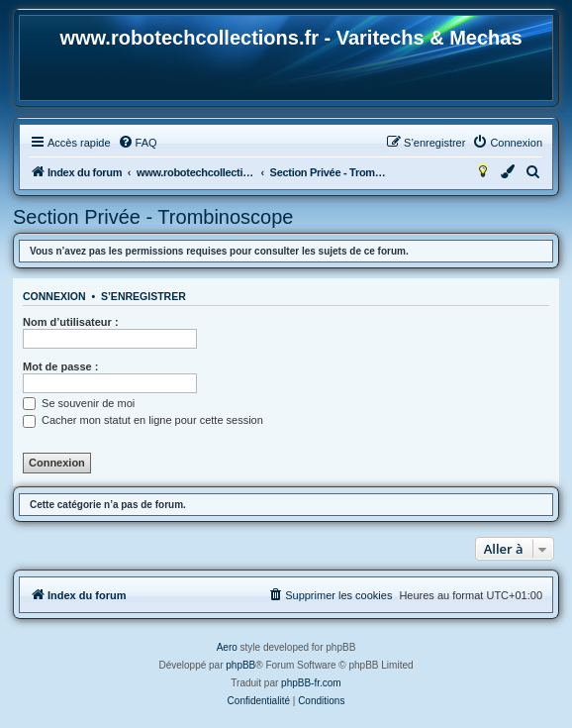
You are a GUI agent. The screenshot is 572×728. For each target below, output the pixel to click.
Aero (227, 647)
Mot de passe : (60, 366)
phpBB (240, 665)
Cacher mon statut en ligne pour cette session (143, 420)
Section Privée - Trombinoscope (153, 217)
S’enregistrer (143, 296)
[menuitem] (138, 143)
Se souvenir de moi (79, 403)
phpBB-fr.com (311, 683)
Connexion (54, 296)
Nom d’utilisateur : (71, 322)
